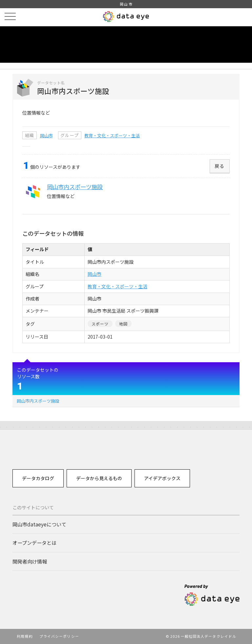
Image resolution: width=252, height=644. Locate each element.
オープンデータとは (34, 543)
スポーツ (100, 324)
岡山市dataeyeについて (39, 524)
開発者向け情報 (30, 561)
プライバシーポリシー (59, 636)
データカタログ (38, 478)
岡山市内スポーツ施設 (38, 401)
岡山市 (46, 135)
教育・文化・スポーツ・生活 (112, 135)
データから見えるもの (99, 478)
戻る (220, 166)
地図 (123, 324)
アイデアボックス (162, 478)
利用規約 (25, 636)
